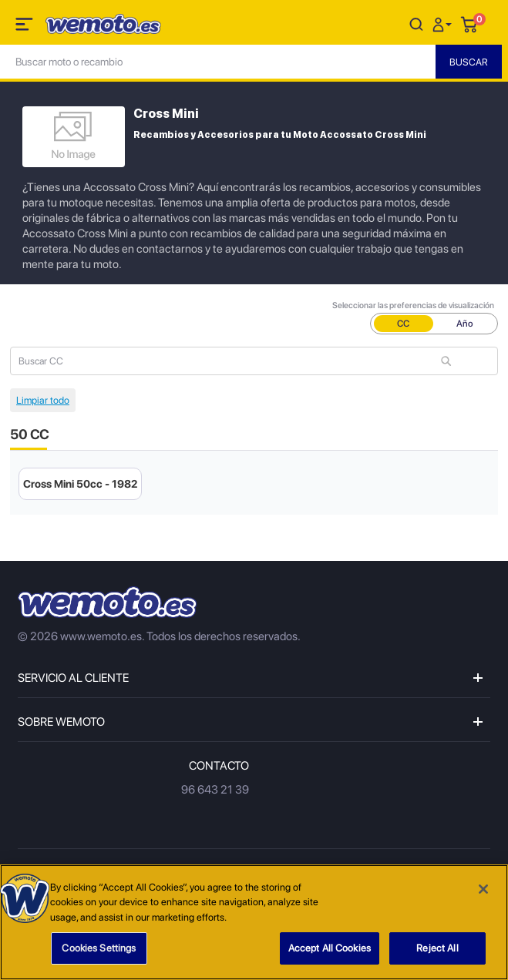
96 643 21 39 (215, 790)
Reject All (437, 948)
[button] (444, 23)
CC (403, 324)
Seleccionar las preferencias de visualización (413, 305)
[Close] (483, 889)
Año (465, 324)
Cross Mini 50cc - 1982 (80, 484)
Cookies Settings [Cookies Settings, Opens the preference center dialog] (99, 948)
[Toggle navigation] (25, 27)
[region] (254, 922)
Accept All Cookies (330, 948)
